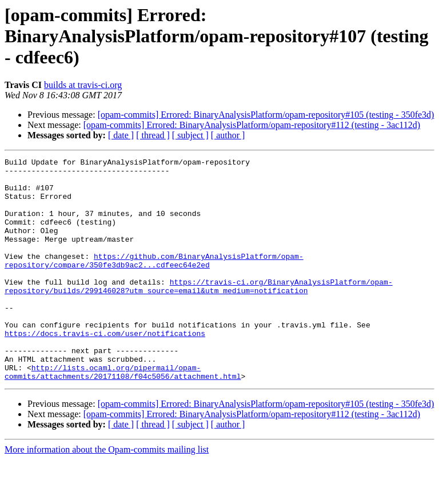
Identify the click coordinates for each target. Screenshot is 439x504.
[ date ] (121, 135)
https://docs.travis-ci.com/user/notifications (105, 369)
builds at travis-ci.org (83, 85)
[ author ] (228, 135)
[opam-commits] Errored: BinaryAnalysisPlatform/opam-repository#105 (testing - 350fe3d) (266, 115)
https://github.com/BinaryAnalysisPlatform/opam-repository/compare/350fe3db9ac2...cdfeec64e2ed (154, 282)
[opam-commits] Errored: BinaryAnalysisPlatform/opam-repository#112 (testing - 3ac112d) (252, 125)
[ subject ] (190, 135)
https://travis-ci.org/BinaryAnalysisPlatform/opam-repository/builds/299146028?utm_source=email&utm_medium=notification (199, 313)
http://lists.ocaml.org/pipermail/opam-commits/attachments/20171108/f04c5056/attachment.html (123, 415)
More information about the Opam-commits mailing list (107, 494)
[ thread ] (153, 135)
